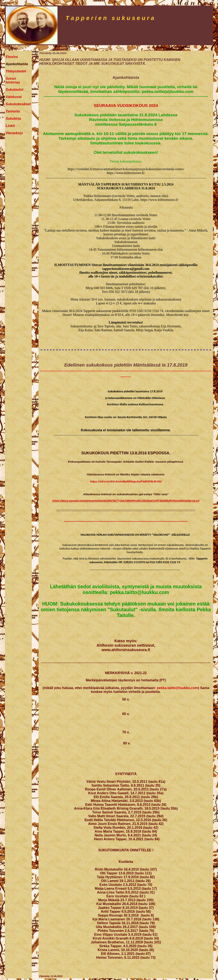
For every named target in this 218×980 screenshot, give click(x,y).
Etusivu (12, 57)
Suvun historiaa (13, 80)
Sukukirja (13, 119)
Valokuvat (14, 97)
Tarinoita (13, 111)
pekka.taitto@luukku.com (177, 688)
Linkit (10, 126)
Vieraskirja (14, 133)
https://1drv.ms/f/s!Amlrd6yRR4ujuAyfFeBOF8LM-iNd (126, 481)
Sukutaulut (15, 90)
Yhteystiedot (16, 71)
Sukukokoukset (18, 104)
